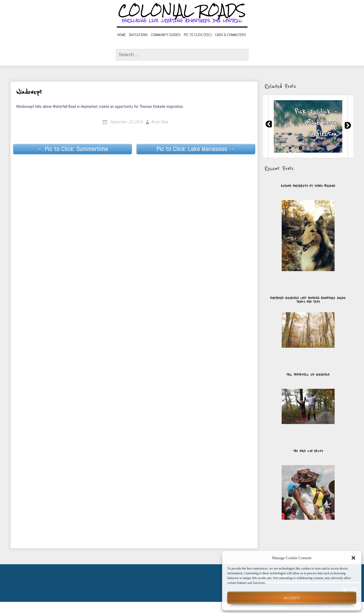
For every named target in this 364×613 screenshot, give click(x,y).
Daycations (138, 35)
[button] (353, 558)
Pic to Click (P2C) (198, 35)
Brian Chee (160, 122)
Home (122, 35)
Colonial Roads (182, 11)
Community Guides (166, 35)
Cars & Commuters (230, 35)
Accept (292, 598)
